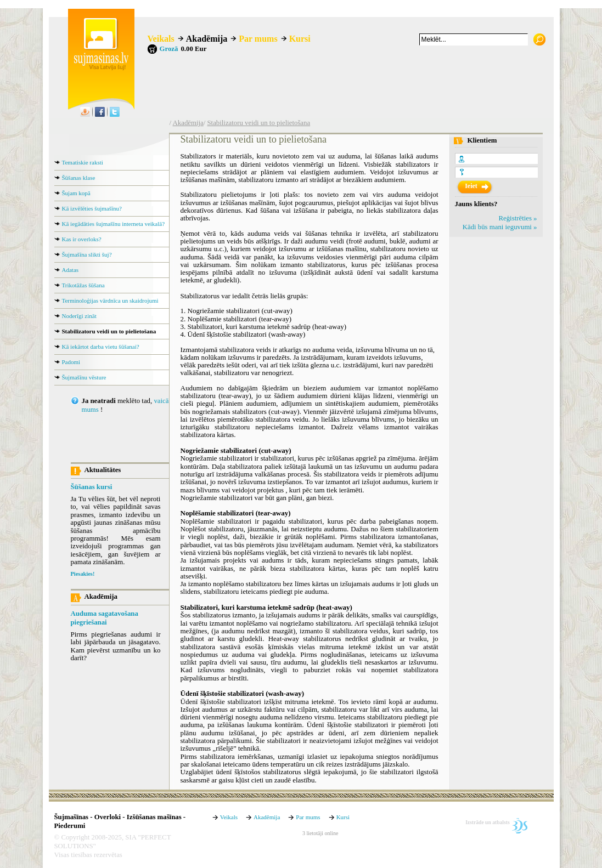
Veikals (161, 39)
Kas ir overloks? (82, 239)
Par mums (258, 39)
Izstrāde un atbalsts (488, 822)
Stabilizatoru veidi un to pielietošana (258, 123)
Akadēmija (207, 39)
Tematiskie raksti (83, 162)
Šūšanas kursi (92, 487)
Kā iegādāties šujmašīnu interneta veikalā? (114, 224)
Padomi (71, 362)
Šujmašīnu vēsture (84, 377)
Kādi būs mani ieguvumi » (500, 227)
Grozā (169, 49)
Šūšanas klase (79, 178)
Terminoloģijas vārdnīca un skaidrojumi (110, 300)
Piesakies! (83, 574)
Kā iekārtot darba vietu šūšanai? (101, 347)
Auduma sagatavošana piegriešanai (105, 618)
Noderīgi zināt (79, 316)
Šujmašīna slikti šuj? (87, 254)
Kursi (300, 39)
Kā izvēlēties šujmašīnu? (92, 208)
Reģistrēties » (517, 218)
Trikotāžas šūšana (83, 285)
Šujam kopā (76, 193)
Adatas (71, 270)
